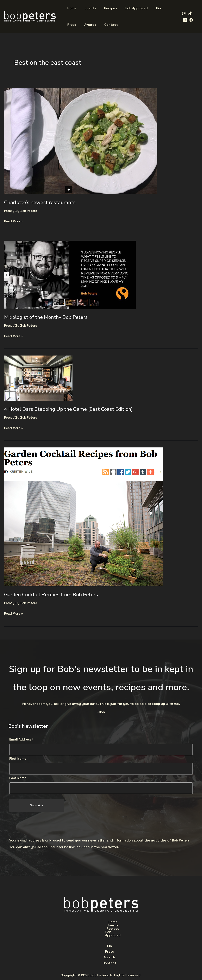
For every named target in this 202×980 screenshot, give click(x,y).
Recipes (104, 923)
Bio (72, 933)
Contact (126, 933)
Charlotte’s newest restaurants (42, 202)
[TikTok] (189, 13)
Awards (105, 933)
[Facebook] (190, 20)
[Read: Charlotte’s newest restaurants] (81, 141)
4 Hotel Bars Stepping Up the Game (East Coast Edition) (73, 409)
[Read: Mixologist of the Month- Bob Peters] (70, 274)
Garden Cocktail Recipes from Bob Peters (54, 594)
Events (84, 923)
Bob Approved (130, 923)
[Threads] (184, 20)
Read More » (14, 221)
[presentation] (41, 826)
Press (8, 211)
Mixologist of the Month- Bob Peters (49, 317)
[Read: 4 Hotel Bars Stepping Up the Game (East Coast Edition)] (38, 378)
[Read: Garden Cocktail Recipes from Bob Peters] (84, 517)
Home (65, 923)
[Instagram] (183, 13)
